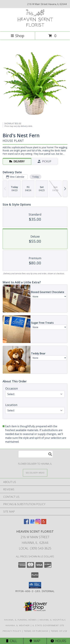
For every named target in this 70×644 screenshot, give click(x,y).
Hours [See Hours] (58, 641)
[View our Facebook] (26, 523)
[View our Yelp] (44, 523)
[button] (35, 585)
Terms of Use (59, 631)
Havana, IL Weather (18, 625)
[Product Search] (36, 454)
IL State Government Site (48, 625)
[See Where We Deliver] (35, 473)
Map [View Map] (35, 641)
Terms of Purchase (36, 631)
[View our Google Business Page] (32, 523)
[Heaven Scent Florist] (35, 27)
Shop (17, 36)
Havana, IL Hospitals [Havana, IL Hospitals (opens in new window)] (53, 620)
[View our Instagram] (38, 523)
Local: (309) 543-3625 (35, 548)
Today (35, 177)
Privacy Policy (12, 631)
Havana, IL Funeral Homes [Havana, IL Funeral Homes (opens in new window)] (20, 620)
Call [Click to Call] (12, 641)
